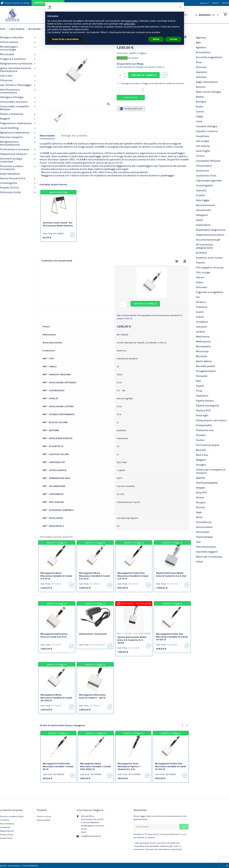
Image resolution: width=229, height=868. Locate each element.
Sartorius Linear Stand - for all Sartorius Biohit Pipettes (58, 224)
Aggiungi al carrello (144, 75)
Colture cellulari (9, 42)
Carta (199, 121)
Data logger (203, 200)
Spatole (200, 478)
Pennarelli (202, 376)
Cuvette (200, 195)
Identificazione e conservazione (10, 91)
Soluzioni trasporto (11, 137)
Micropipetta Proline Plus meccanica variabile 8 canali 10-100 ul (170, 766)
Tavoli (199, 517)
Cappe (199, 116)
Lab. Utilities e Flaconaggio (16, 85)
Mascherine (203, 337)
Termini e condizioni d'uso (12, 816)
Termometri (203, 532)
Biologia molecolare (12, 37)
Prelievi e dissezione (12, 114)
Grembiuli (202, 307)
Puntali (200, 440)
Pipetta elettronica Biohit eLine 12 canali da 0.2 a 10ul (171, 574)
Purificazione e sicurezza (15, 149)
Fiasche (200, 263)
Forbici (200, 282)
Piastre (200, 386)
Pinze (199, 391)
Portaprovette (204, 425)
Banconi (201, 87)
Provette (201, 435)
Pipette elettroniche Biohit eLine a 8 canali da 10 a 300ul (132, 640)
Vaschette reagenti (207, 552)
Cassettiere (202, 136)
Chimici (200, 156)
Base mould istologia (208, 92)
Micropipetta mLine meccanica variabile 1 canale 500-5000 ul (95, 766)
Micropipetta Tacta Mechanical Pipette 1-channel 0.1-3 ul (129, 766)
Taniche (200, 507)
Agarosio (201, 38)
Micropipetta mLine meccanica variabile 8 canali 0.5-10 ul (94, 576)
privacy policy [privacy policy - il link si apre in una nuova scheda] (131, 21)
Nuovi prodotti (43, 820)
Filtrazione (6, 80)
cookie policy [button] (129, 24)
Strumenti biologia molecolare (11, 160)
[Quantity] (129, 90)
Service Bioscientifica (13, 178)
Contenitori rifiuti (206, 176)
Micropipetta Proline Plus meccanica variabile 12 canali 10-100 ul (172, 637)
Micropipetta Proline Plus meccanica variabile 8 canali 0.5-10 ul (133, 576)
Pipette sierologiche (207, 406)
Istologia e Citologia (12, 97)
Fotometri (202, 287)
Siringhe (201, 465)
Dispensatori (203, 225)
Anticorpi (201, 67)
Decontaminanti (205, 205)
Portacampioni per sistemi (211, 420)
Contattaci (5, 827)
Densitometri (204, 210)
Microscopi (202, 351)
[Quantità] (120, 75)
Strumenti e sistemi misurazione (12, 168)
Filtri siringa (203, 272)
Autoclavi (201, 77)
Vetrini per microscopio (209, 557)
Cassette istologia (207, 126)
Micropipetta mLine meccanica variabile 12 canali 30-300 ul (56, 698)
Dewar (199, 220)
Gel (198, 297)
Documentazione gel (208, 240)
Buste (199, 107)
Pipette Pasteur (205, 401)
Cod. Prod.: (48, 233)
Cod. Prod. (122, 58)
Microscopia (7, 54)
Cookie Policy (6, 838)
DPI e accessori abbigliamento (205, 246)
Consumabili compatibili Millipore (15, 108)
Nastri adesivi (204, 361)
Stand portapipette (207, 483)
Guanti (200, 312)
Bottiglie (201, 102)
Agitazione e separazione (15, 133)
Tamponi (201, 502)
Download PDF (131, 109)
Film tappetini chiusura (210, 268)
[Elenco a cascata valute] (216, 3)
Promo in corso (44, 816)
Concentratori (204, 166)
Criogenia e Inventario (13, 59)
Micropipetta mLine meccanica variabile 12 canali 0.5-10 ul (56, 576)
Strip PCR (201, 493)
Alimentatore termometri (93, 634)
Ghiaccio (201, 302)
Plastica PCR (203, 411)
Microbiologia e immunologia (9, 48)
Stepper (200, 488)
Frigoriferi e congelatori (210, 292)
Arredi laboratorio (10, 174)
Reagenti (5, 119)
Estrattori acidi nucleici (209, 258)
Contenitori (203, 171)
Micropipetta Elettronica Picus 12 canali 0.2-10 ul (54, 635)
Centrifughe (203, 151)
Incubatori (202, 322)
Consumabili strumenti (14, 102)
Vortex (199, 562)
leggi (183, 834)
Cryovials (201, 190)
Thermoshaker (204, 537)
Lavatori (201, 332)
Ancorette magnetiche (209, 57)
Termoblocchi (204, 522)
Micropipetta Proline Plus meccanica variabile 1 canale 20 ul (58, 766)
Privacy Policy (7, 835)
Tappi (199, 512)
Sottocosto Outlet (10, 192)
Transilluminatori (206, 547)
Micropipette (203, 346)
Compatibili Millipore (208, 161)
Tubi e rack (6, 76)
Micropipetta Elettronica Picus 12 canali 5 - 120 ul (92, 696)
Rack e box (202, 455)
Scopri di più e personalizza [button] (65, 39)
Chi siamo (5, 820)
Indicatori (202, 327)
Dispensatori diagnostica (211, 230)
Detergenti (202, 215)
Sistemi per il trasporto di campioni (211, 471)
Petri (199, 381)
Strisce (200, 498)
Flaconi (200, 277)
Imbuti (200, 317)
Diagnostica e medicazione (16, 123)
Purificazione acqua (208, 445)
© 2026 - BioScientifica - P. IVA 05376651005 (19, 866)
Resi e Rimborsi (7, 824)
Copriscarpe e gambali (209, 181)
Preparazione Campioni (14, 154)
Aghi (199, 42)
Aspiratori (202, 72)
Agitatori (201, 47)
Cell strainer (203, 146)
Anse (199, 62)
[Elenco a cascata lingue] (205, 3)
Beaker (200, 97)
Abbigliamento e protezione (16, 64)
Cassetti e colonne (207, 131)
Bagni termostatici (207, 82)
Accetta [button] (173, 39)
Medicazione (203, 341)
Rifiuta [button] (156, 39)
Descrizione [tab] (47, 136)
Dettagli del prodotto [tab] (74, 136)
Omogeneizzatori (206, 371)
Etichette (201, 253)
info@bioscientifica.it (91, 836)
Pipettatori (202, 396)
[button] (180, 7)
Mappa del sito (7, 831)
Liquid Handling (9, 128)
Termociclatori (204, 527)
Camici (200, 112)
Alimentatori (203, 52)
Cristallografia (8, 183)
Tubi (198, 542)
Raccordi (201, 450)
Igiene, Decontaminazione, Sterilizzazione (16, 70)
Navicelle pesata (205, 366)
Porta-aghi (202, 415)
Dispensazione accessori (210, 235)
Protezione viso (205, 430)
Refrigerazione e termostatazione (10, 143)
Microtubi (202, 356)
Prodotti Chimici (10, 188)
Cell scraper (203, 141)
